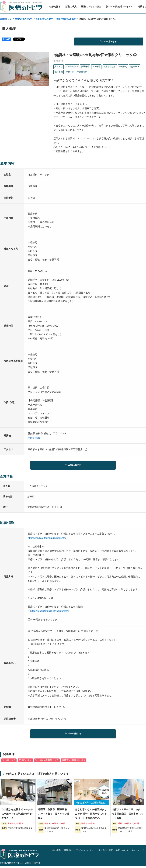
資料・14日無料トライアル (120, 7)
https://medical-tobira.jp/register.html (47, 539)
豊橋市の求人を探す (44, 19)
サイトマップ (137, 852)
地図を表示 (34, 438)
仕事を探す (55, 7)
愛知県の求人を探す (24, 19)
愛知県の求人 (9, 762)
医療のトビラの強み (91, 7)
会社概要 (56, 852)
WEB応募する (109, 42)
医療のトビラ (6, 19)
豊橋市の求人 (25, 762)
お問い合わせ (122, 852)
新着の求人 (71, 7)
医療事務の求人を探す (66, 19)
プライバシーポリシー (85, 852)
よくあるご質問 (106, 852)
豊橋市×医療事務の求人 (74, 762)
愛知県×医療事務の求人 (47, 762)
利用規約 (68, 852)
